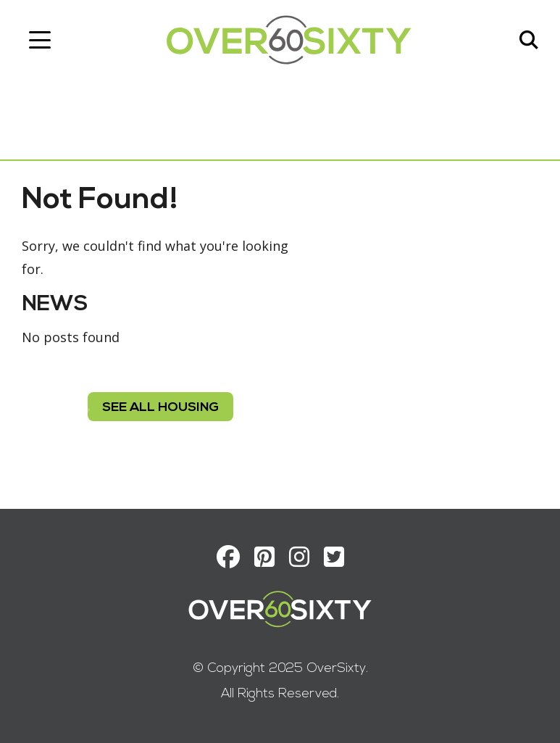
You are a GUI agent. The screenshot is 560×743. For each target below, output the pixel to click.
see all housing (160, 408)
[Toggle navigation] (40, 40)
